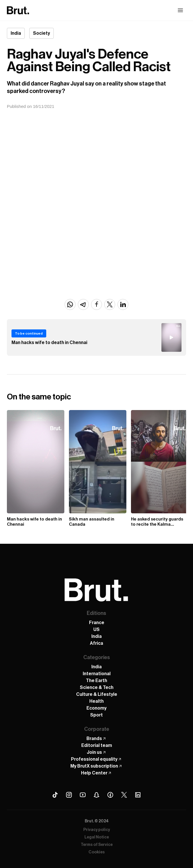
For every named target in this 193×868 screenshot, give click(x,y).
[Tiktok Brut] (55, 795)
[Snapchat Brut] (96, 795)
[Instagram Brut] (69, 795)
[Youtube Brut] (83, 795)
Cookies (97, 852)
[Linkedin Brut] (138, 795)
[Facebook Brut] (110, 795)
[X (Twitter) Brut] (124, 795)
